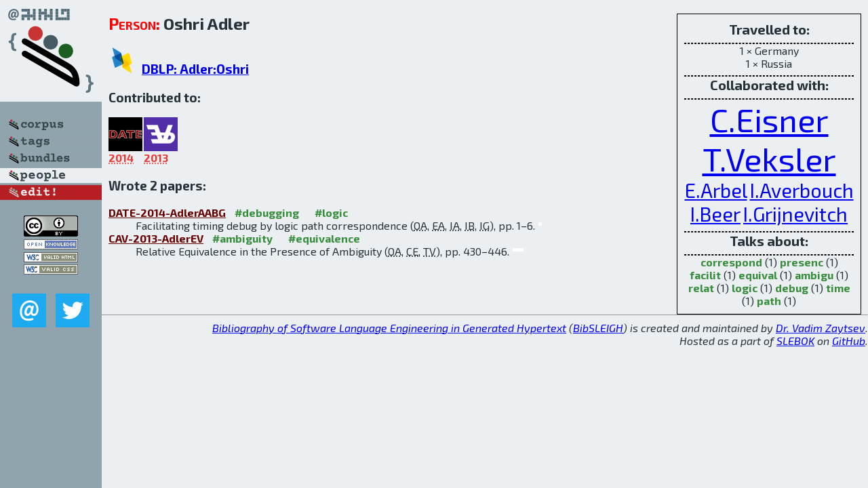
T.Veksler (769, 159)
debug (792, 288)
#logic (331, 212)
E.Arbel (716, 190)
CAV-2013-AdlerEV (156, 238)
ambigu (814, 275)
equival (758, 275)
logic (745, 288)
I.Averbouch (802, 190)
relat (701, 288)
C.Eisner (769, 119)
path (769, 301)
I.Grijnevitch (795, 214)
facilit (705, 275)
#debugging (267, 212)
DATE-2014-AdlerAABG (167, 212)
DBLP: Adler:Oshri (195, 69)
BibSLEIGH (598, 328)
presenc (802, 262)
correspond (731, 262)
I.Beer (715, 214)
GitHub (849, 341)
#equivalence (324, 238)
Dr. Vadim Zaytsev (821, 328)
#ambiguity (242, 238)
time (838, 288)
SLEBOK (795, 341)
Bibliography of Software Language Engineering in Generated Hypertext (389, 328)
